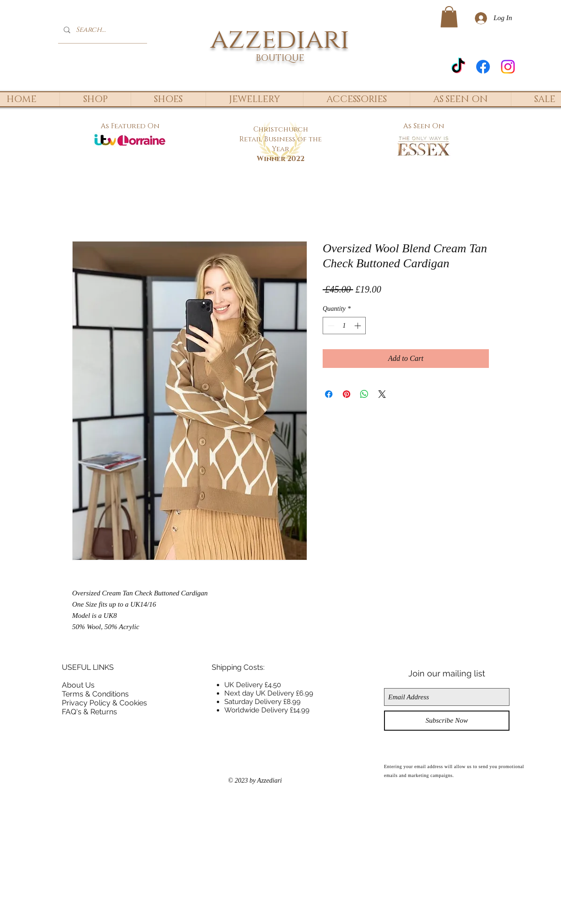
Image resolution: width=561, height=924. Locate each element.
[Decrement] (330, 326)
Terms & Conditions (95, 694)
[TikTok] (458, 67)
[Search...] (102, 30)
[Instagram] (508, 67)
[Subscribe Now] (447, 721)
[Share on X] (382, 394)
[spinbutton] (344, 326)
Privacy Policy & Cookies (104, 703)
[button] (449, 17)
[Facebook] (483, 67)
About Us (78, 685)
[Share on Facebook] (329, 394)
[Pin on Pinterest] (347, 394)
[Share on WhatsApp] (364, 394)
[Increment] (358, 326)
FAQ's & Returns (89, 712)
